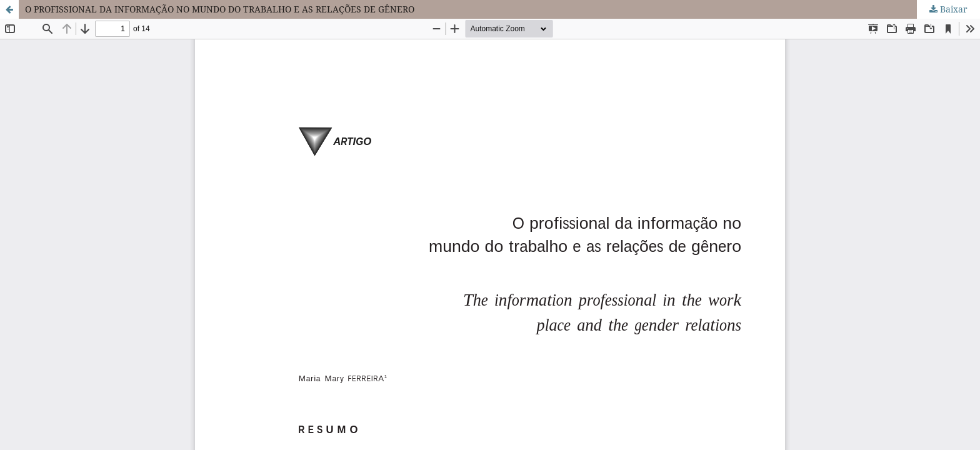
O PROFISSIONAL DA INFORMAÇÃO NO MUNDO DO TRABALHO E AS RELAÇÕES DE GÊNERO (220, 9)
